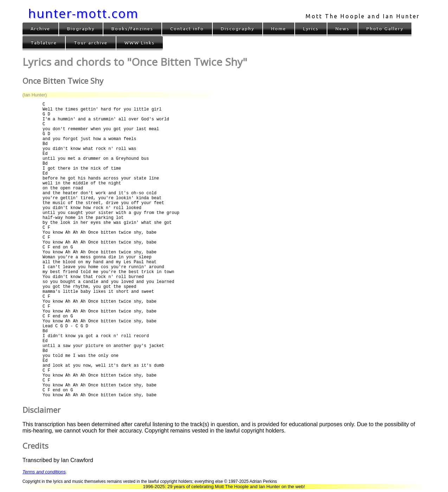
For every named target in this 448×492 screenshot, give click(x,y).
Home (279, 29)
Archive (40, 29)
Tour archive (91, 43)
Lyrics (311, 29)
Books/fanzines (132, 29)
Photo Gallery (385, 29)
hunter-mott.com (83, 13)
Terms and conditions (44, 472)
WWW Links (140, 43)
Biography (81, 29)
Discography (238, 29)
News (343, 29)
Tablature (44, 43)
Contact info (187, 29)
